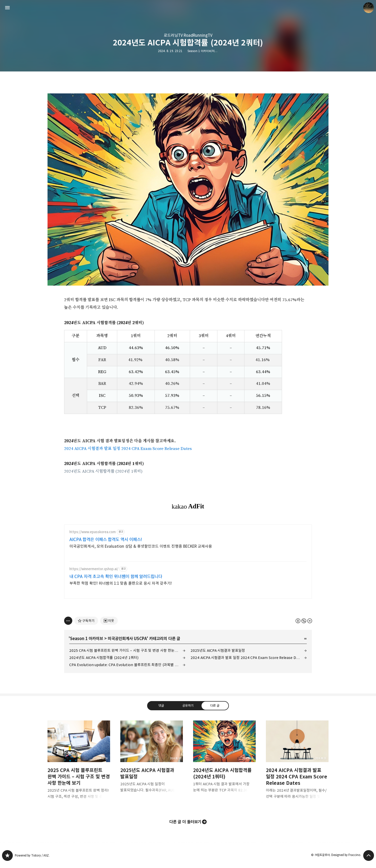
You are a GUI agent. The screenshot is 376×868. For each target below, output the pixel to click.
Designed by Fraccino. (346, 860)
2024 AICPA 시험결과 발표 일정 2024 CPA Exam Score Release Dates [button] (297, 769)
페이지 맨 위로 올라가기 (369, 860)
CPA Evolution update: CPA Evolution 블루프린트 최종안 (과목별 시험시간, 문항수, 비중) (127, 670)
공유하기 (188, 710)
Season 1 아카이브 (86, 643)
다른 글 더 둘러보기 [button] (185, 827)
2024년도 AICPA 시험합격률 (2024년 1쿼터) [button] (224, 766)
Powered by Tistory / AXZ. (32, 860)
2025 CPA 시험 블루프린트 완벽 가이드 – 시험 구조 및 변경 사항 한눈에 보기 (127, 655)
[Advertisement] (188, 568)
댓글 (161, 710)
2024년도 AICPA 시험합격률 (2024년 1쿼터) (103, 471)
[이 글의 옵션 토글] (68, 626)
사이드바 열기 (7, 8)
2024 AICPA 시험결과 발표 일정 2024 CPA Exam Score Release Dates (128, 449)
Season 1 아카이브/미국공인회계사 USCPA (213, 51)
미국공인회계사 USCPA (127, 643)
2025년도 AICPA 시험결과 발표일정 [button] (152, 766)
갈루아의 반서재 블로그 (7, 860)
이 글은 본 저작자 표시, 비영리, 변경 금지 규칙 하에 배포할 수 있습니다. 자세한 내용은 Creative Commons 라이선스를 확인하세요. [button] (304, 626)
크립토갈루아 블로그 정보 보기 (369, 8)
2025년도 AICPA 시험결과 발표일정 (218, 655)
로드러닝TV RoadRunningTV (188, 35)
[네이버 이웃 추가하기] (109, 626)
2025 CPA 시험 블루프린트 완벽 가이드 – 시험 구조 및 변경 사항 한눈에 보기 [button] (79, 769)
